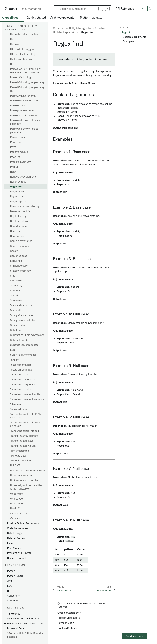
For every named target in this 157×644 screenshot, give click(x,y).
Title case (15, 404)
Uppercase (16, 494)
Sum (13, 350)
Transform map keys (22, 441)
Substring (16, 330)
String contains (19, 325)
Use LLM (15, 509)
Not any (14, 44)
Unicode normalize (21, 476)
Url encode (16, 504)
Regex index (17, 192)
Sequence (16, 261)
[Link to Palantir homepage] (11, 9)
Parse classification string (25, 101)
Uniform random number (25, 480)
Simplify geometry (20, 271)
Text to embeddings (21, 370)
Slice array (16, 286)
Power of (15, 157)
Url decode (16, 499)
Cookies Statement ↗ (70, 613)
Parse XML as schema (23, 96)
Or (11, 64)
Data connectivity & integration (73, 29)
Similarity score (19, 266)
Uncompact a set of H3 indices (28, 471)
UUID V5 (15, 466)
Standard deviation (21, 305)
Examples (128, 41)
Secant (14, 251)
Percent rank (18, 137)
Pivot (13, 147)
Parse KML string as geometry (27, 82)
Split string (16, 296)
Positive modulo (19, 152)
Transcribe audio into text (25, 431)
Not (12, 39)
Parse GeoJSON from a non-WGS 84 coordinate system (26, 71)
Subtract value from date (24, 345)
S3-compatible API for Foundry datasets (25, 635)
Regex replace (18, 202)
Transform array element (24, 436)
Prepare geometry (20, 162)
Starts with (16, 310)
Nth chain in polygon (22, 49)
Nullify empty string (21, 59)
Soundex (15, 291)
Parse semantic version (23, 116)
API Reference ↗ (126, 9)
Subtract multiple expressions (27, 335)
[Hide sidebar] (45, 26)
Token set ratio (18, 409)
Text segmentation (20, 365)
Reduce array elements (23, 177)
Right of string (18, 216)
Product (15, 167)
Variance (15, 519)
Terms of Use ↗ (66, 623)
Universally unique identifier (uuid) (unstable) (26, 487)
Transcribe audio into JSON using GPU (26, 424)
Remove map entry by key (25, 207)
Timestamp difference (23, 380)
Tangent (15, 360)
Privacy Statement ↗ (69, 618)
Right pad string (19, 221)
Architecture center (63, 18)
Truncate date (18, 456)
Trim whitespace (19, 451)
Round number (19, 226)
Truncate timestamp (22, 461)
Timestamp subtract (22, 390)
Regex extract (18, 182)
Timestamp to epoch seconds (27, 399)
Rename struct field (21, 211)
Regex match (18, 197)
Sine (13, 276)
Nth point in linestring (22, 54)
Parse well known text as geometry (24, 131)
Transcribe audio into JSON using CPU (26, 416)
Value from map (19, 514)
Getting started (36, 18)
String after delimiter (22, 315)
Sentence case (19, 256)
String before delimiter (23, 320)
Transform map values (23, 446)
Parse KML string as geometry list (27, 89)
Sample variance (20, 246)
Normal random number (24, 35)
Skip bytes (16, 281)
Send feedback (134, 636)
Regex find (16, 187)
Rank (13, 172)
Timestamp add (19, 375)
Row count (16, 231)
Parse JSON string (20, 78)
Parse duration (19, 106)
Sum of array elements (23, 355)
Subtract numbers (21, 340)
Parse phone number (22, 111)
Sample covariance (21, 241)
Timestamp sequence (23, 385)
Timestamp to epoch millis (25, 394)
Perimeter (16, 142)
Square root (17, 301)
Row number (17, 236)
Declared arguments (134, 37)
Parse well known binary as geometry (26, 122)
